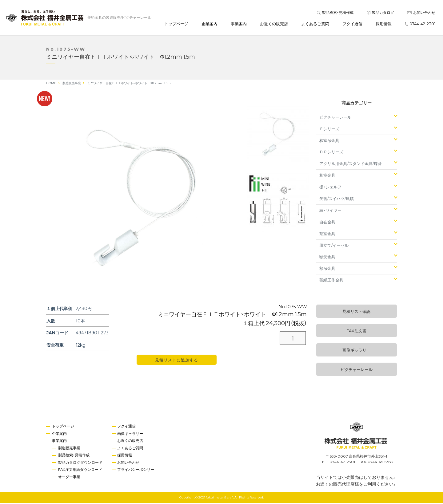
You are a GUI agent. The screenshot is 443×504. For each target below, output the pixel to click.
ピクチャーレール (335, 118)
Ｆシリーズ (329, 130)
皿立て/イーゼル (334, 246)
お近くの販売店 (274, 24)
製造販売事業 (70, 449)
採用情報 (384, 24)
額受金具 (327, 258)
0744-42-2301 (420, 24)
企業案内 (210, 24)
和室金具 (327, 177)
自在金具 (327, 223)
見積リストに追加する (177, 361)
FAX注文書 (356, 332)
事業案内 (239, 24)
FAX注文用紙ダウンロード (81, 471)
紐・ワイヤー (330, 211)
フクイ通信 (352, 24)
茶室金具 (327, 235)
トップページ (176, 24)
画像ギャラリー (356, 351)
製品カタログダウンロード (81, 464)
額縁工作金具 (331, 281)
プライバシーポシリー (137, 471)
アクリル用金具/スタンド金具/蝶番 (351, 165)
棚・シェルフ (330, 188)
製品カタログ (380, 13)
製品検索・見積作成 (335, 13)
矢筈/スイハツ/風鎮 (337, 200)
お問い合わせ (421, 13)
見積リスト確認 (356, 313)
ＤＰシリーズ (331, 153)
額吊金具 (327, 270)
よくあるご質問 (315, 24)
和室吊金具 (329, 142)
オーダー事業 (70, 478)
